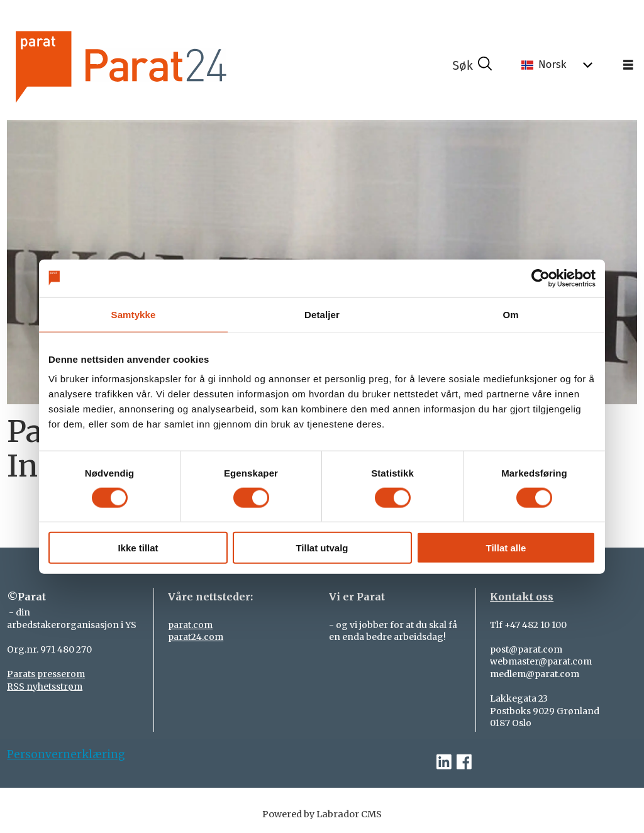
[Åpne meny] (628, 65)
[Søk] (472, 65)
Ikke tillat (138, 548)
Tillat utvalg (322, 548)
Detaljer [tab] (322, 314)
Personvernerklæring (66, 754)
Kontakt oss (522, 597)
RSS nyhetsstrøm (45, 687)
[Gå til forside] (156, 65)
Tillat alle (506, 548)
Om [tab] (510, 314)
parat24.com (196, 637)
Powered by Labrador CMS (322, 814)
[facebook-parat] (464, 762)
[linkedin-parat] (444, 762)
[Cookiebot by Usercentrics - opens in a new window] (541, 278)
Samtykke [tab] (134, 314)
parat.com (190, 625)
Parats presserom (46, 674)
